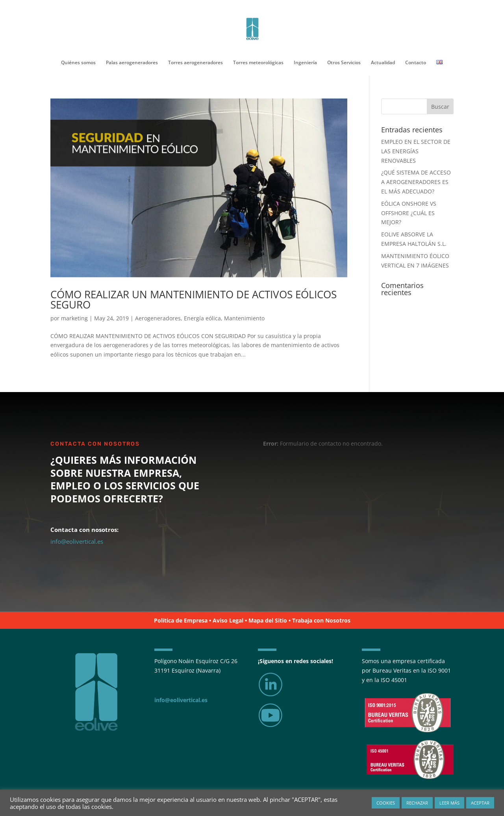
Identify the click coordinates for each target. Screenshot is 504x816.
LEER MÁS (449, 803)
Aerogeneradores (158, 318)
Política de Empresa (181, 620)
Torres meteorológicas (258, 63)
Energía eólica (202, 318)
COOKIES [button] (386, 803)
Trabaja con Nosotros (321, 620)
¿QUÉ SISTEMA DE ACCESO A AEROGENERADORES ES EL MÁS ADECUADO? (416, 182)
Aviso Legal (228, 620)
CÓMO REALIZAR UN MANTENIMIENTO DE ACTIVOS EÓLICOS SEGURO (194, 299)
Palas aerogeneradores (132, 63)
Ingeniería (305, 63)
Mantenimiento (244, 318)
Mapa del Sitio (268, 620)
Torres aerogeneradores (195, 63)
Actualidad (383, 63)
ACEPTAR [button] (480, 803)
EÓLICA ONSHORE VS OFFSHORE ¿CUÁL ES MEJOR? (409, 213)
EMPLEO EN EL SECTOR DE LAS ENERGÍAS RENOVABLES (416, 151)
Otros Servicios (344, 63)
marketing (74, 318)
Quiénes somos (78, 63)
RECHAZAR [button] (417, 803)
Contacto (416, 63)
